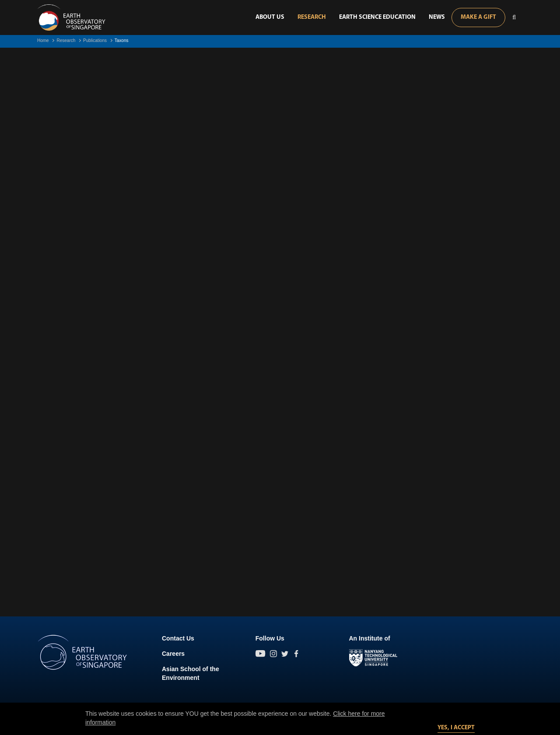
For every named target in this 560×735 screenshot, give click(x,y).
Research (312, 17)
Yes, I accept (456, 728)
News (437, 17)
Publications (95, 40)
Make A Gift (478, 17)
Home (43, 40)
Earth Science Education (377, 17)
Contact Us (178, 638)
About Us (270, 17)
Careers (173, 654)
